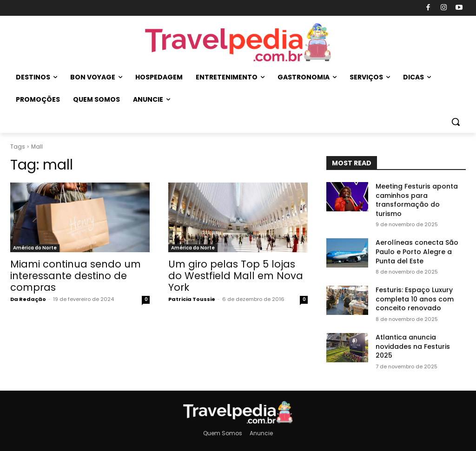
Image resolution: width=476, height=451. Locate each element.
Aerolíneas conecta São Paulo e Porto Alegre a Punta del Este (417, 252)
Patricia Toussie (192, 299)
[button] (456, 122)
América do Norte (35, 248)
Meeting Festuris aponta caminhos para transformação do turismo (417, 200)
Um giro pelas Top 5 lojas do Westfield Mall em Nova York (236, 276)
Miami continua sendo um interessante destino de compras (76, 276)
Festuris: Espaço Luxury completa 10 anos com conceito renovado (415, 299)
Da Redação (28, 299)
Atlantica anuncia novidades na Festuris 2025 (413, 346)
